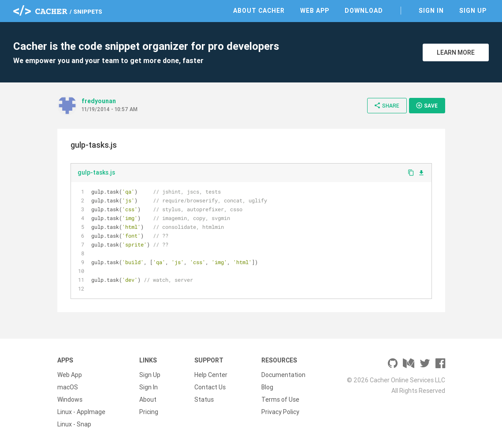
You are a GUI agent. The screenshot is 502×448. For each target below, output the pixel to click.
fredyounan (99, 101)
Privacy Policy (280, 412)
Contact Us (210, 387)
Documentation (283, 375)
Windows (70, 399)
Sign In (431, 11)
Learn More (456, 52)
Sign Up (473, 11)
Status (204, 399)
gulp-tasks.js (96, 172)
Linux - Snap (74, 424)
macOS (68, 387)
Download (364, 11)
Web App (315, 11)
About (148, 399)
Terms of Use (280, 399)
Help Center (211, 375)
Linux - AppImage (81, 412)
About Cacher (259, 11)
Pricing (149, 412)
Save (427, 105)
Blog (267, 387)
